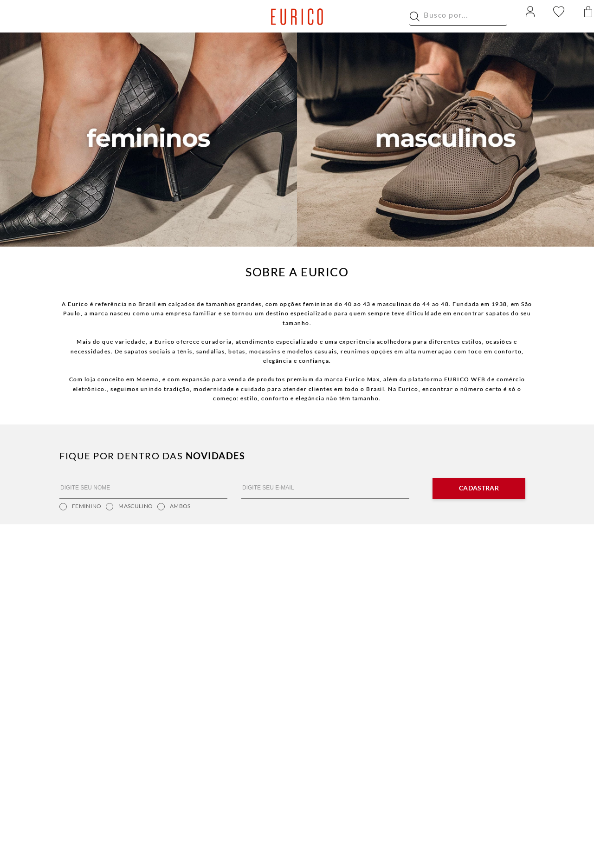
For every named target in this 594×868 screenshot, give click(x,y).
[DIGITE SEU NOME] (143, 488)
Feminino (80, 507)
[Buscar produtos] (415, 16)
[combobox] (458, 17)
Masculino (129, 507)
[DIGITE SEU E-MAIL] (325, 488)
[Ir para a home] (297, 17)
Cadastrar (479, 488)
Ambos (174, 507)
